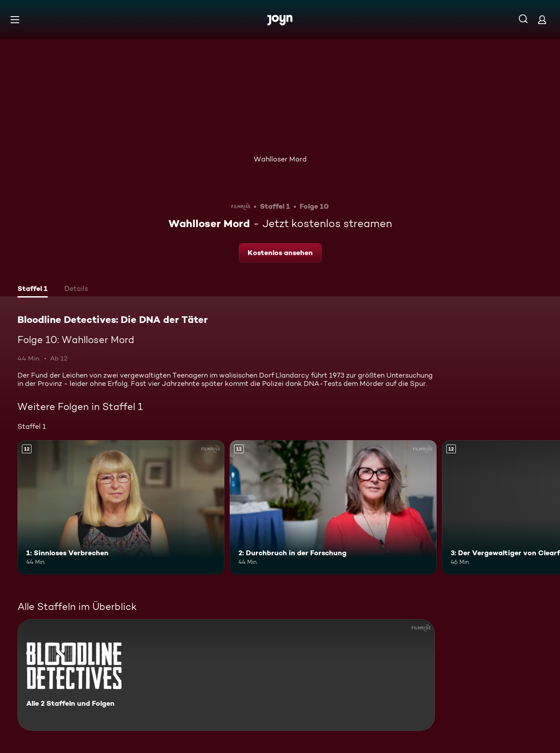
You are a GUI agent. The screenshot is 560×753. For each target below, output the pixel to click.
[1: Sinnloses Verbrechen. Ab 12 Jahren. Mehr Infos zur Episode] (121, 507)
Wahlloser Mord (280, 159)
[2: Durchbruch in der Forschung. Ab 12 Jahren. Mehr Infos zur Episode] (333, 507)
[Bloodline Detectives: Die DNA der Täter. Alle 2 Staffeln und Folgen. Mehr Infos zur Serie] (226, 675)
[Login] (542, 19)
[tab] (33, 290)
